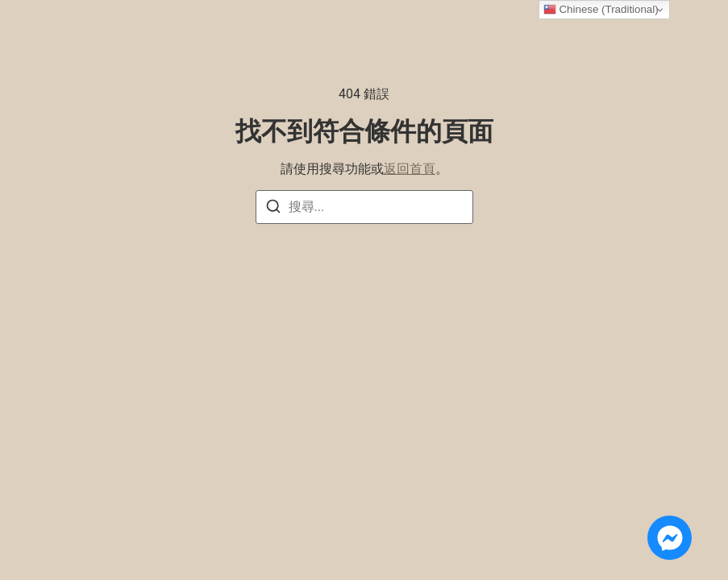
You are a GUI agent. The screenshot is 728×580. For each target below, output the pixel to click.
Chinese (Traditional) (601, 10)
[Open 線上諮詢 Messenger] (670, 538)
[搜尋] (273, 209)
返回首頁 (410, 169)
